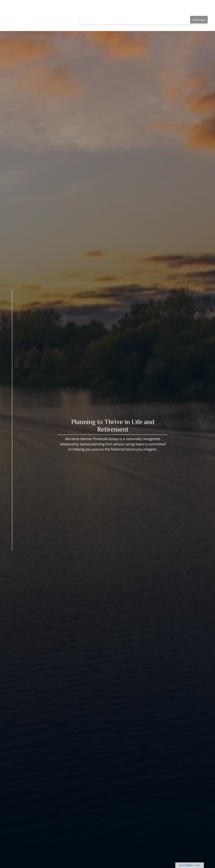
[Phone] (5, 570)
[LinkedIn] (7, 564)
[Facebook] (10, 558)
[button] (87, 11)
